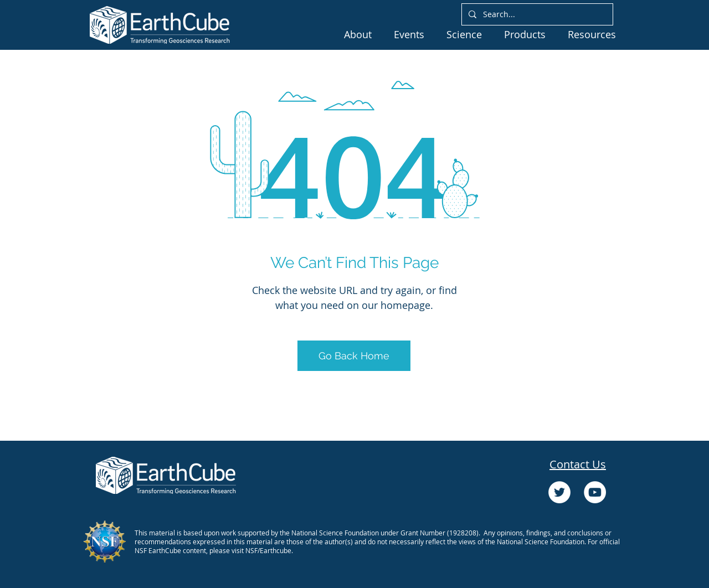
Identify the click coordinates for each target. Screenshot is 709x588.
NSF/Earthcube (268, 550)
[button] (358, 34)
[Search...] (536, 14)
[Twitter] (559, 492)
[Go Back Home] (354, 356)
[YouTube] (595, 492)
